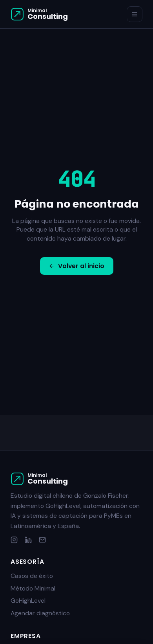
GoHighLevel (28, 601)
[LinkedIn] (28, 540)
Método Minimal (33, 588)
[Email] (42, 540)
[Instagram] (14, 540)
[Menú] (135, 14)
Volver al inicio (76, 266)
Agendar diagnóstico (40, 613)
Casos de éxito (32, 576)
